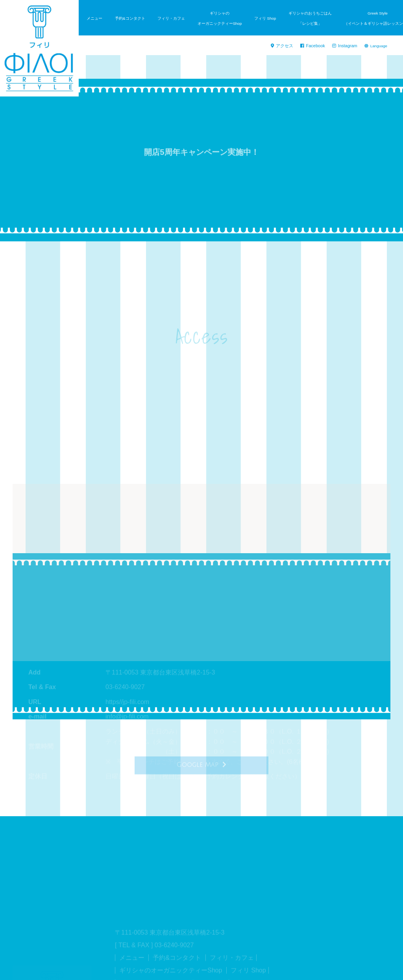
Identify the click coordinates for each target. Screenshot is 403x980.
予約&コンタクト (130, 18)
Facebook (317, 46)
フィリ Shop (265, 18)
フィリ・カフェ (171, 18)
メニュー (94, 18)
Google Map (201, 768)
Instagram (346, 46)
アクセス (288, 46)
